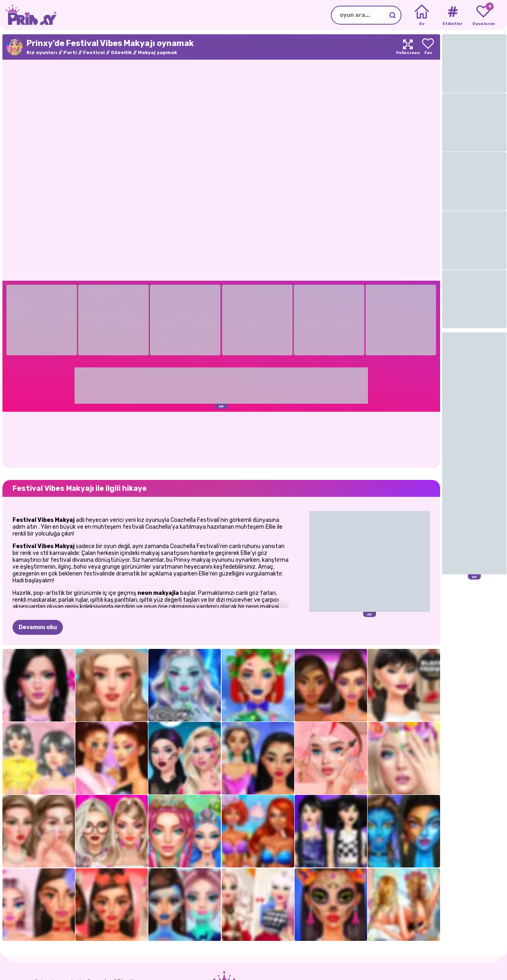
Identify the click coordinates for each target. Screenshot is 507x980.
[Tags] (452, 15)
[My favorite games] (483, 15)
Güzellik (121, 52)
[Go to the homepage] (28, 15)
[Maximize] (408, 47)
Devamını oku (38, 627)
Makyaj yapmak (157, 52)
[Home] (422, 15)
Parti (70, 52)
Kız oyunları (42, 52)
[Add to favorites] (428, 47)
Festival (94, 52)
